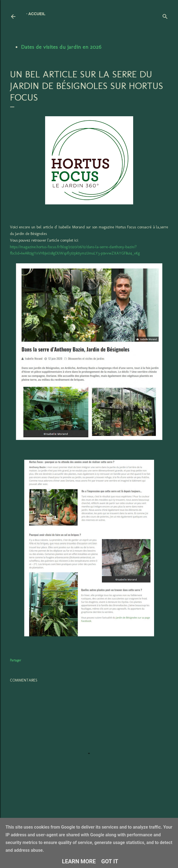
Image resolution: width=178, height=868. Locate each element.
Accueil (37, 14)
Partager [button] (16, 660)
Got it (110, 861)
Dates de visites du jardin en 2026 (61, 47)
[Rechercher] (165, 15)
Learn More (79, 861)
